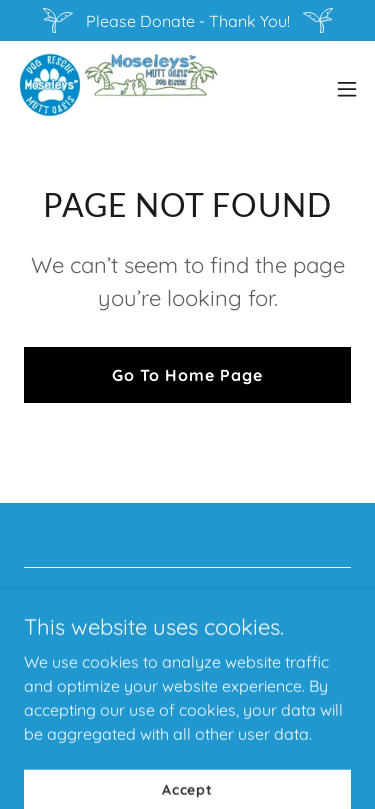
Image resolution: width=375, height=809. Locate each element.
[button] (347, 89)
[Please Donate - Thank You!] (187, 20)
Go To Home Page (187, 375)
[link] (117, 89)
